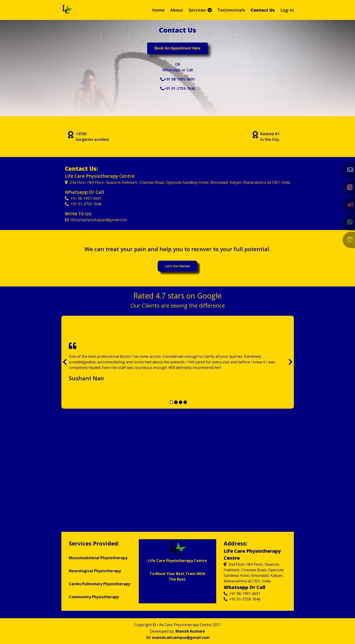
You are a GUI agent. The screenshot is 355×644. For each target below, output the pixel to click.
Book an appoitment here (178, 48)
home (158, 10)
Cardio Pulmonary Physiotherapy (100, 584)
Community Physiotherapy (94, 597)
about (177, 10)
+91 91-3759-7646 (178, 89)
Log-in (287, 10)
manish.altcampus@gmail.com (178, 637)
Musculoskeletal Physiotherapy (98, 558)
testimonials (231, 10)
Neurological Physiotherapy (95, 571)
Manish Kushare (190, 631)
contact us (263, 10)
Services (200, 10)
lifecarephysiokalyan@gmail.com (96, 220)
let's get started (177, 266)
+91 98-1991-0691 (178, 79)
